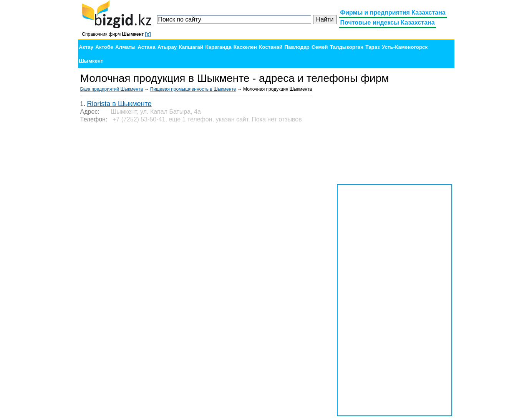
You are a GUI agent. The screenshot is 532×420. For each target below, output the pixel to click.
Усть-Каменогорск (405, 47)
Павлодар (297, 47)
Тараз (373, 47)
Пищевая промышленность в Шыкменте (193, 89)
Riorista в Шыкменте (119, 104)
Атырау (167, 47)
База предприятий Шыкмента (112, 89)
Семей (320, 47)
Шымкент (91, 61)
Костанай (271, 47)
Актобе (104, 47)
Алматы (125, 47)
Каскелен (245, 47)
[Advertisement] (394, 134)
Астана (146, 47)
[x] (148, 34)
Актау (86, 47)
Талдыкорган (347, 47)
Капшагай (191, 47)
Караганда (218, 47)
